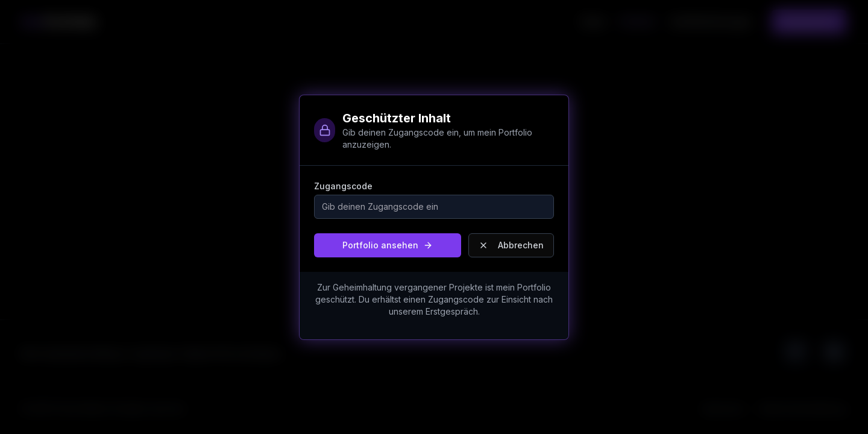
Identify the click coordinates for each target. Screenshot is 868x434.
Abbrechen (511, 245)
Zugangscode (343, 186)
